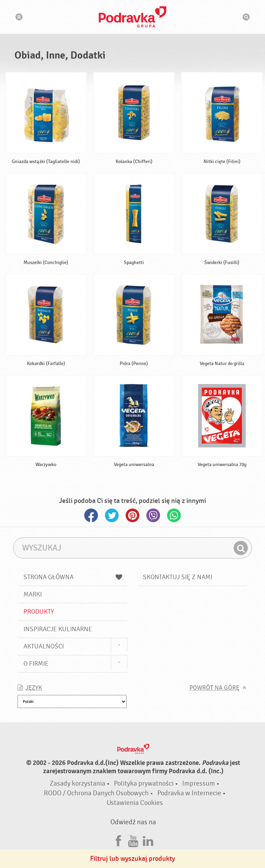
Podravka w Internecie (189, 793)
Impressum (199, 783)
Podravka (132, 17)
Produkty (39, 612)
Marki (33, 594)
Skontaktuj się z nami (178, 577)
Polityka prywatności (144, 783)
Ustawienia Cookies (135, 803)
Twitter (112, 515)
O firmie (36, 664)
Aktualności (44, 646)
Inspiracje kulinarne (58, 629)
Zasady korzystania (77, 783)
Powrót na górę (214, 688)
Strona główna (73, 577)
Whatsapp (174, 515)
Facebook (91, 515)
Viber (153, 515)
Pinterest (132, 515)
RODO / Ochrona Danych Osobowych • (99, 793)
